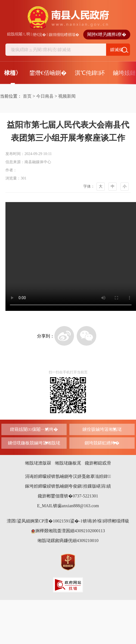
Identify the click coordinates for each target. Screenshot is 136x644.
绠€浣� (39, 35)
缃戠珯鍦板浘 (68, 463)
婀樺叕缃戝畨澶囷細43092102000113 (68, 531)
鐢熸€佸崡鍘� (48, 73)
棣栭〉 (13, 73)
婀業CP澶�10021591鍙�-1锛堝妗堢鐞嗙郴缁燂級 (80, 521)
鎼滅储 (117, 50)
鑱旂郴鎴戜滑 (98, 463)
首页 (27, 96)
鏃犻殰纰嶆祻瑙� (64, 35)
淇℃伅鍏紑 (90, 73)
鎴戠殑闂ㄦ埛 (18, 34)
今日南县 (45, 96)
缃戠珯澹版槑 (38, 463)
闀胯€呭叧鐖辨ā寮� (107, 34)
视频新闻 (67, 96)
